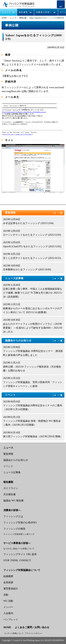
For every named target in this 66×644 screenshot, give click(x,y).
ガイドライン (11, 488)
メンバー (8, 607)
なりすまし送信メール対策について (19, 549)
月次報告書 (10, 494)
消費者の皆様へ (44, 12)
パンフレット (11, 619)
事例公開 (23, 18)
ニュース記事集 (34, 279)
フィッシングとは (13, 516)
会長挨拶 (8, 582)
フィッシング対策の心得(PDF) (20, 523)
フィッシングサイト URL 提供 (20, 554)
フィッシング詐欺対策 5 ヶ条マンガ (19, 534)
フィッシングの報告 (14, 529)
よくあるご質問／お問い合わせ (32, 627)
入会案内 (8, 613)
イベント (34, 395)
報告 (61, 7)
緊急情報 (34, 213)
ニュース (6, 12)
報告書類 (23, 12)
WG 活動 (8, 601)
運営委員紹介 (11, 589)
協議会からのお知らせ (34, 341)
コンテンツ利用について (14, 633)
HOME (4, 18)
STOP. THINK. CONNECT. (17, 560)
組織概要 (8, 576)
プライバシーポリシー (34, 633)
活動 (6, 595)
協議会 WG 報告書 (13, 501)
